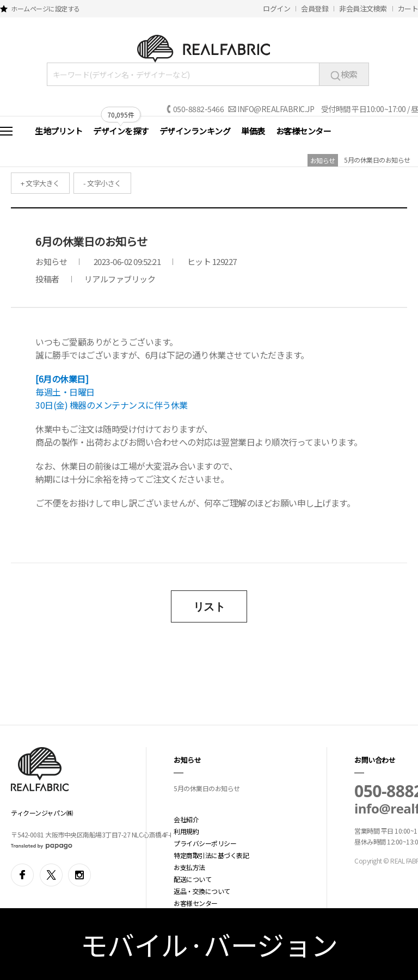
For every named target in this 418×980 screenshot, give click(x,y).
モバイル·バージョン (209, 944)
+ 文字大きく (40, 183)
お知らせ (323, 160)
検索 (344, 74)
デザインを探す (121, 131)
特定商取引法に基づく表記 (211, 855)
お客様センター (304, 131)
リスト (209, 606)
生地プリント (59, 131)
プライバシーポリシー (205, 843)
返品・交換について (202, 891)
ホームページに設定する (45, 8)
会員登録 (315, 8)
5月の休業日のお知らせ (377, 160)
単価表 (253, 131)
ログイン (276, 8)
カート (408, 8)
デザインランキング (195, 131)
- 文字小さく (102, 183)
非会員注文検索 (363, 8)
